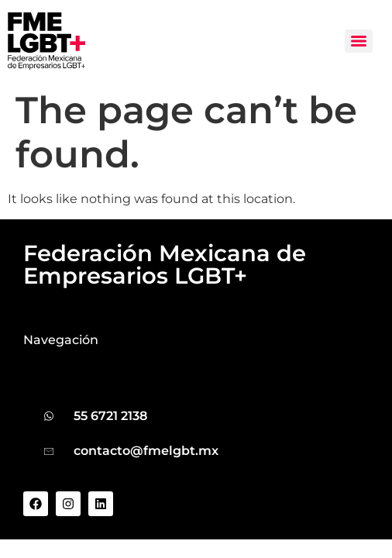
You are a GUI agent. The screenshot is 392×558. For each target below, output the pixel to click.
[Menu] (359, 41)
